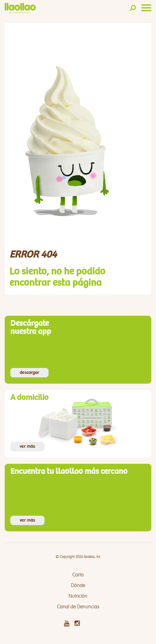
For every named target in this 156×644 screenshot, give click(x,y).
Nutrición (78, 596)
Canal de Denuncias (78, 607)
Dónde (78, 585)
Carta (78, 575)
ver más (27, 447)
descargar (29, 373)
